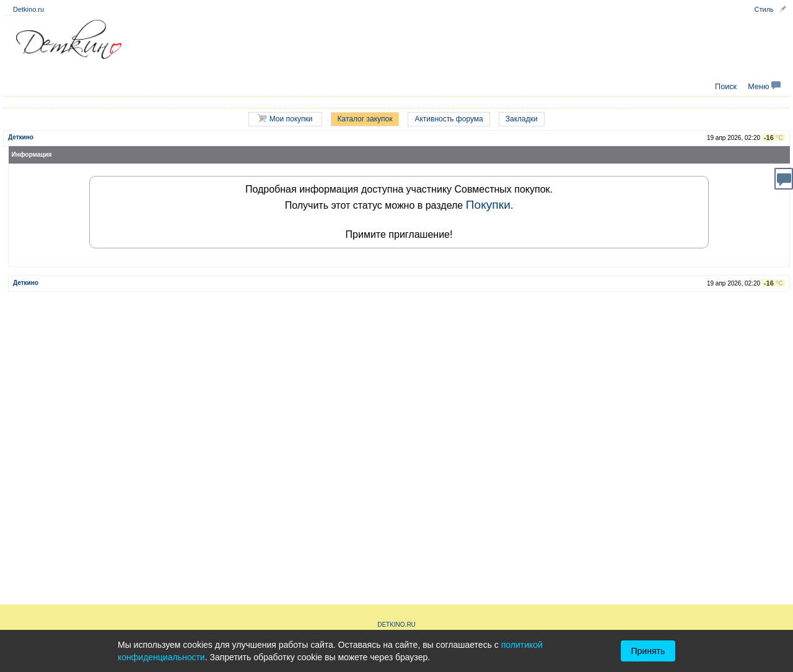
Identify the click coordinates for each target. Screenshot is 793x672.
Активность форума (449, 119)
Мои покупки (285, 119)
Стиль (764, 9)
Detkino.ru (28, 9)
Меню (764, 87)
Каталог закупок (365, 119)
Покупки (488, 205)
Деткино (21, 137)
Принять (648, 651)
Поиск (726, 87)
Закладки (522, 119)
